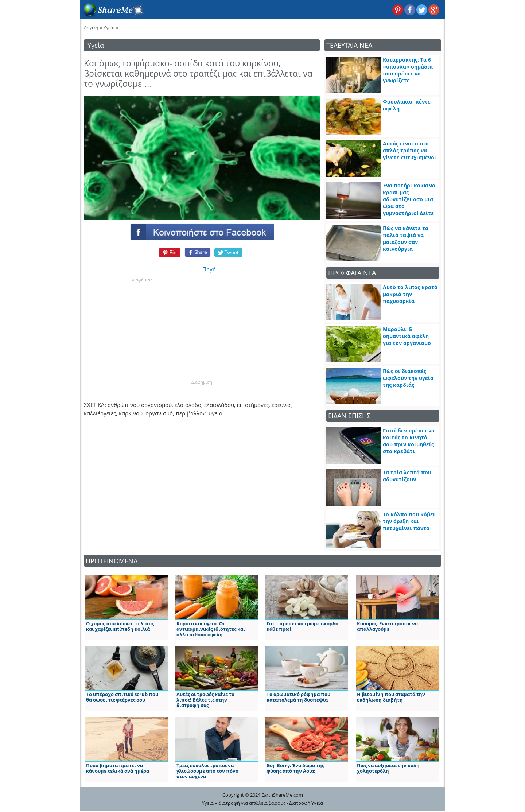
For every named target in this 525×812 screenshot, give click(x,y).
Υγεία (109, 28)
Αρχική (91, 28)
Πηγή (209, 269)
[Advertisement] (142, 329)
